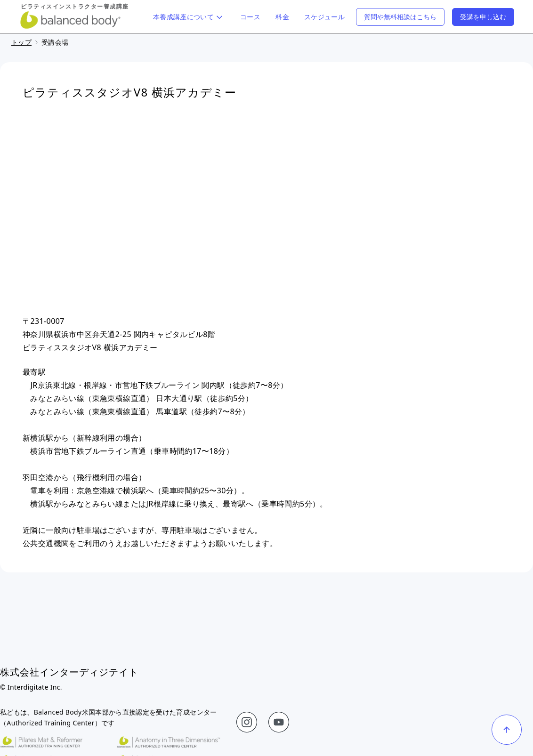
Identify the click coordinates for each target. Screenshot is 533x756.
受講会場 (55, 42)
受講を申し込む (483, 17)
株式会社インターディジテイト (69, 672)
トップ (21, 42)
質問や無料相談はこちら (400, 17)
